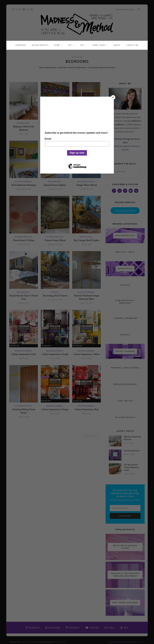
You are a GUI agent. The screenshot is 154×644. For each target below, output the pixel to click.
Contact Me (132, 45)
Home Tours (99, 45)
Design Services (40, 45)
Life (82, 45)
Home (57, 45)
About (117, 45)
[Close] (113, 97)
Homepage (21, 45)
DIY (70, 45)
